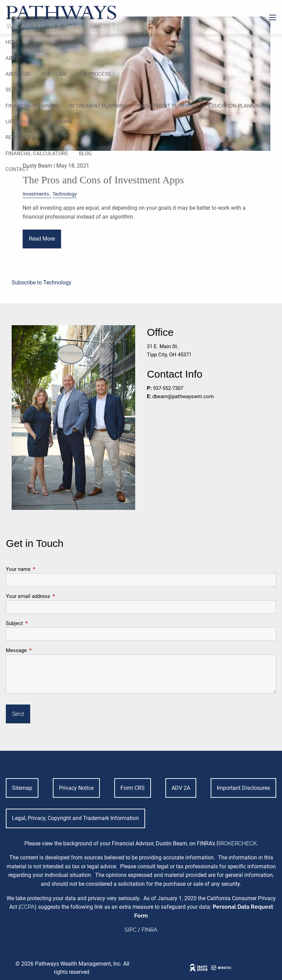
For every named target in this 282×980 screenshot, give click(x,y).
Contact (17, 169)
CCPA (27, 907)
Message (41, 650)
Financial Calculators (37, 154)
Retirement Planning (98, 106)
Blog (85, 154)
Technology (65, 194)
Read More (42, 239)
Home (13, 42)
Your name (43, 569)
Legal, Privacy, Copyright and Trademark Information (75, 818)
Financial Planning (32, 106)
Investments (36, 194)
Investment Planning (168, 106)
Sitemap (22, 788)
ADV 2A (181, 788)
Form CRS (133, 788)
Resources (20, 137)
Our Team (54, 74)
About (14, 58)
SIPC (131, 930)
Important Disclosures (243, 788)
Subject (39, 623)
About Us (18, 74)
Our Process (94, 74)
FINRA (150, 930)
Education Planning (236, 106)
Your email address (53, 596)
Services (17, 90)
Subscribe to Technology (42, 283)
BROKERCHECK (237, 843)
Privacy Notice (76, 788)
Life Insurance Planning (39, 122)
